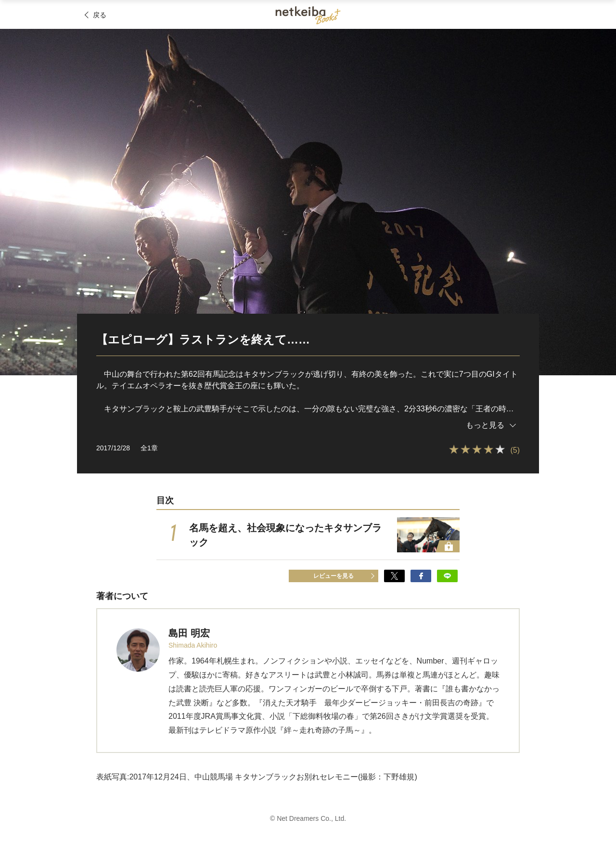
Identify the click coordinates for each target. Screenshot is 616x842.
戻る (100, 15)
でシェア (394, 576)
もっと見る (485, 425)
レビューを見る (334, 576)
